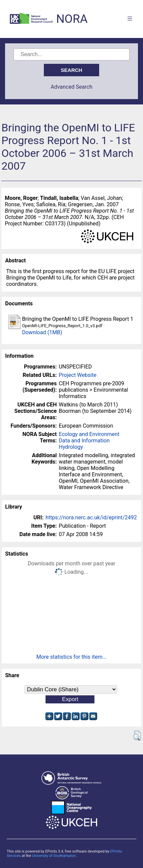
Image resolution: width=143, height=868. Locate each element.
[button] (137, 736)
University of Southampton (54, 856)
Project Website (78, 375)
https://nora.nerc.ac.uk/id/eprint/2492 (91, 517)
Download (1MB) (42, 332)
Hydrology (71, 447)
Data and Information (84, 441)
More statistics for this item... (72, 657)
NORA (72, 19)
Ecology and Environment (89, 434)
